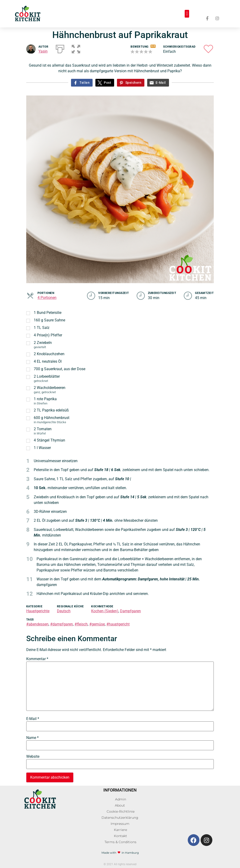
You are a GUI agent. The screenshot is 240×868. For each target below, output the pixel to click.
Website (33, 757)
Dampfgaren (130, 611)
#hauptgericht (118, 624)
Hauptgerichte (38, 611)
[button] (187, 14)
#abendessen (37, 624)
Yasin (43, 51)
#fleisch (81, 624)
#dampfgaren (62, 624)
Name (32, 738)
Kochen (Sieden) (105, 611)
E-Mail (161, 83)
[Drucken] (60, 48)
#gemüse (97, 624)
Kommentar (37, 659)
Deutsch (64, 611)
